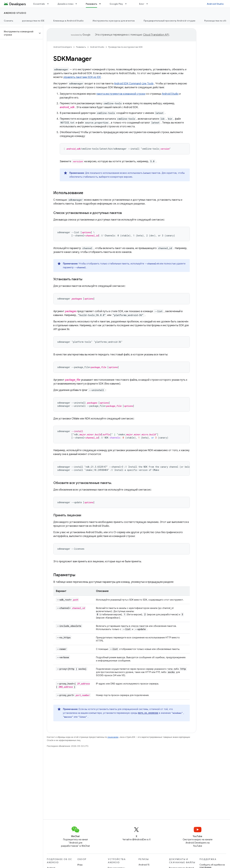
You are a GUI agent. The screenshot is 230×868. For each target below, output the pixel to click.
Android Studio (215, 4)
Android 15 (144, 865)
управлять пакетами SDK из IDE (82, 77)
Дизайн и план (65, 4)
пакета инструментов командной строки (121, 94)
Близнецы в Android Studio (68, 21)
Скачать (8, 21)
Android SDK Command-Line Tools (134, 84)
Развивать (81, 47)
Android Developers (63, 47)
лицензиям (113, 737)
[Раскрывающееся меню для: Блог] (149, 4)
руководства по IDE (33, 21)
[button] (19, 33)
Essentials (39, 4)
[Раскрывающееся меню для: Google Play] (127, 4)
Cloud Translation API (156, 35)
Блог (142, 4)
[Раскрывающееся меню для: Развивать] (101, 4)
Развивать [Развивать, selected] (91, 4)
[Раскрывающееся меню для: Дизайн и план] (78, 4)
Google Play (116, 4)
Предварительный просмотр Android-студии (169, 21)
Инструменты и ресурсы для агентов (114, 21)
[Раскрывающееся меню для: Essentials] (49, 4)
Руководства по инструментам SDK (125, 47)
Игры (80, 865)
